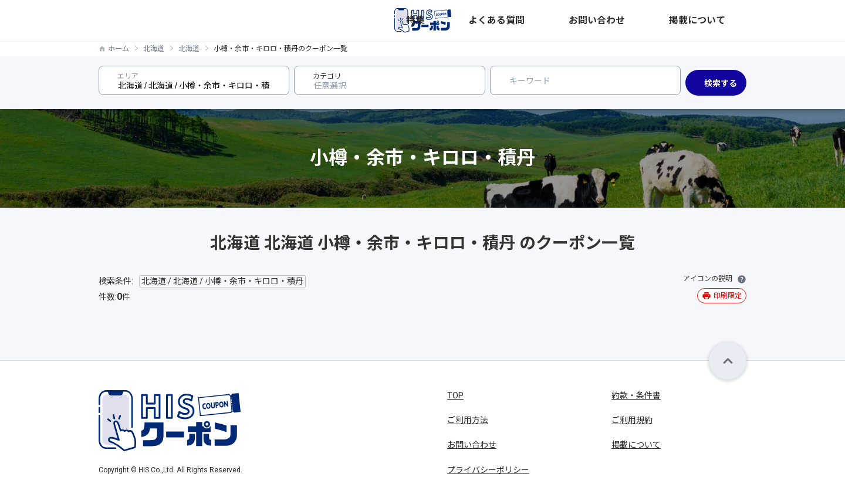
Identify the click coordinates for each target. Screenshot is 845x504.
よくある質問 (595, 21)
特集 (548, 21)
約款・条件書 (636, 395)
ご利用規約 (632, 420)
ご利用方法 (468, 420)
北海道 (154, 49)
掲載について (722, 21)
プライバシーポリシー (488, 470)
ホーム (119, 49)
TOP (455, 395)
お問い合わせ (658, 21)
